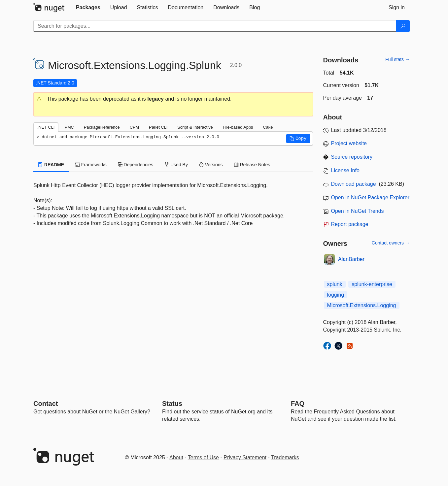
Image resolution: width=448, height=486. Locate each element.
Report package (350, 224)
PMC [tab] (69, 127)
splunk (335, 284)
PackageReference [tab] (102, 127)
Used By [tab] (176, 165)
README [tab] (51, 165)
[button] (173, 99)
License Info (345, 170)
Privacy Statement (245, 457)
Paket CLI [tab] (158, 127)
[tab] (88, 8)
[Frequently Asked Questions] (298, 404)
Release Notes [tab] (252, 165)
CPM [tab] (134, 127)
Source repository (352, 157)
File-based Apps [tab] (238, 127)
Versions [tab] (211, 165)
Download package (354, 184)
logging (336, 295)
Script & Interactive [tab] (195, 127)
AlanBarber (351, 259)
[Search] (403, 26)
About (176, 457)
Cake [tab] (268, 127)
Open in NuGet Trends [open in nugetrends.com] (358, 211)
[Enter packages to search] (215, 26)
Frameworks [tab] (91, 165)
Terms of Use (203, 457)
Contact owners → (391, 243)
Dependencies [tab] (136, 165)
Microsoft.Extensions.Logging (362, 305)
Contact (46, 404)
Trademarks (285, 457)
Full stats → (397, 59)
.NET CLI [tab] (46, 127)
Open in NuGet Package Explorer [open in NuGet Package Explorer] (370, 197)
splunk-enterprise (372, 284)
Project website (349, 143)
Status (172, 404)
